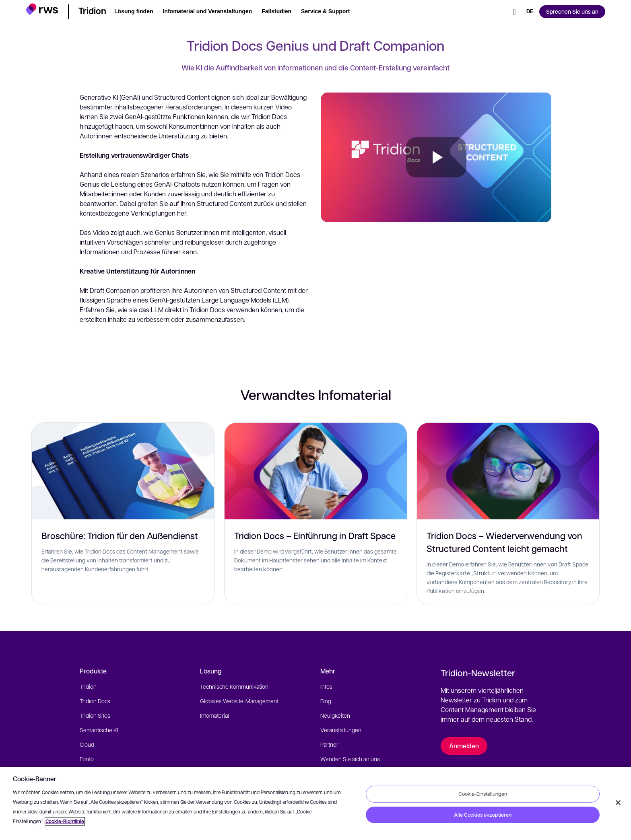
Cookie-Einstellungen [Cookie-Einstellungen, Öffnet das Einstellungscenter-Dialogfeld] (483, 794)
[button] (42, 10)
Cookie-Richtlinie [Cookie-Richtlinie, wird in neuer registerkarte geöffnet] (65, 821)
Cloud (87, 744)
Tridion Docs (95, 701)
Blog (326, 701)
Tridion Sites (95, 715)
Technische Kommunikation (234, 686)
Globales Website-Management (239, 701)
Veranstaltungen (341, 730)
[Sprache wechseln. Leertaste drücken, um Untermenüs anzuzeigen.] (530, 12)
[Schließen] (618, 803)
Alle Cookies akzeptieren (483, 815)
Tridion (88, 686)
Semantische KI (99, 730)
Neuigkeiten (335, 715)
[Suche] (514, 12)
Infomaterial (214, 715)
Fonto (87, 759)
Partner (329, 744)
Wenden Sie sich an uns (350, 759)
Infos (326, 686)
